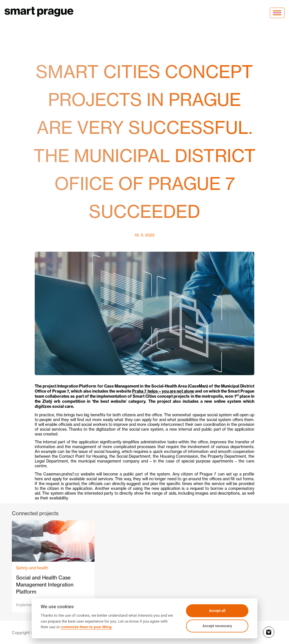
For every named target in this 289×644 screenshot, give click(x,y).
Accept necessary (217, 626)
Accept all (217, 611)
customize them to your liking (86, 627)
